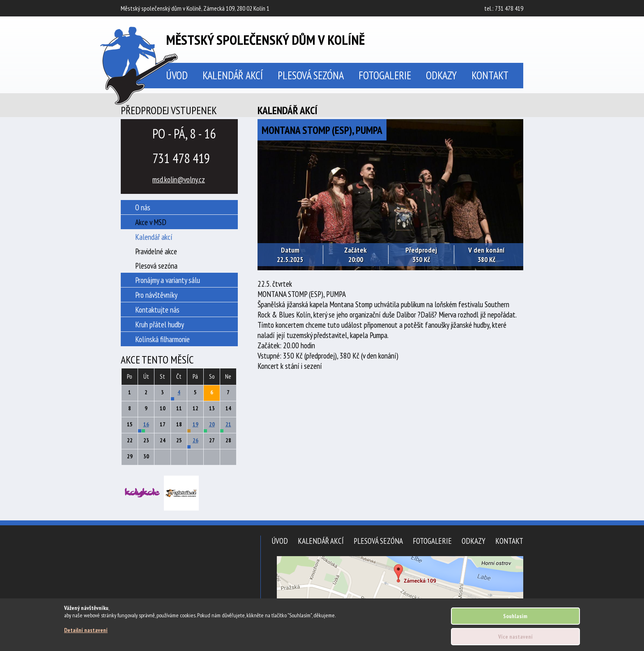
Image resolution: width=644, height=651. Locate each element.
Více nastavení (515, 637)
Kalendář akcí (233, 75)
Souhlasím (515, 616)
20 (212, 424)
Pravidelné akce (156, 251)
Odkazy (441, 75)
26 (195, 440)
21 (228, 424)
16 (146, 424)
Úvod (280, 541)
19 (195, 424)
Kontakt (490, 75)
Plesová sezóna (311, 75)
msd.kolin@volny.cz (179, 179)
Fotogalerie (385, 75)
